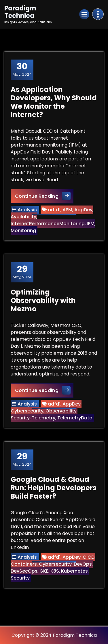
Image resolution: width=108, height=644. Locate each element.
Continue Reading (44, 196)
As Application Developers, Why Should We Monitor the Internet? (54, 102)
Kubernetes (74, 571)
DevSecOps (24, 571)
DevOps (83, 564)
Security (20, 418)
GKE (44, 571)
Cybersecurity (27, 411)
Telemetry (43, 418)
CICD (89, 557)
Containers (24, 564)
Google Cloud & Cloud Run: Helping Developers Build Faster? (54, 488)
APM (67, 210)
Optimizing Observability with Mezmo (43, 300)
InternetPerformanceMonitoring (48, 224)
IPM (91, 224)
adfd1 (54, 210)
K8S (55, 571)
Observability (61, 411)
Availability (23, 217)
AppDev (83, 210)
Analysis (27, 210)
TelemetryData (75, 418)
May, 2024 (22, 69)
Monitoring (23, 231)
